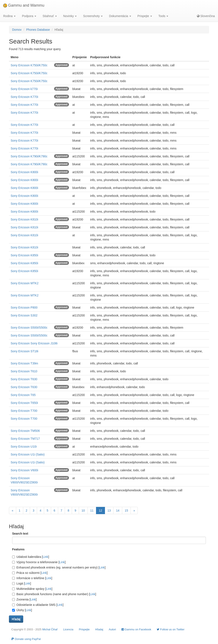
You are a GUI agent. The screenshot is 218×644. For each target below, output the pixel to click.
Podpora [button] (29, 16)
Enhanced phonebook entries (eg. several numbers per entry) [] (59, 567)
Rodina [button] (9, 16)
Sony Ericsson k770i (24, 89)
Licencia (68, 629)
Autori (112, 629)
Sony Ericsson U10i (24, 447)
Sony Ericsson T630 (24, 379)
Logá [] (22, 583)
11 (92, 511)
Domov (17, 30)
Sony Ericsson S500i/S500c (29, 328)
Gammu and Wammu (24, 5)
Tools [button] (163, 16)
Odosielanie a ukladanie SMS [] (38, 605)
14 (118, 511)
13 (109, 511)
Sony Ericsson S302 (24, 315)
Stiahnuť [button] (50, 16)
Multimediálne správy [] (32, 589)
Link (46, 557)
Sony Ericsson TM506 (25, 431)
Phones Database (38, 30)
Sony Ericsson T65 (23, 395)
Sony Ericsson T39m (24, 363)
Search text (20, 534)
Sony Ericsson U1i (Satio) (28, 454)
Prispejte (84, 629)
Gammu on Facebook (136, 629)
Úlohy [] (22, 610)
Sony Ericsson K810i (24, 219)
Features (18, 549)
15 (126, 511)
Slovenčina (206, 16)
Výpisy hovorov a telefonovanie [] (39, 562)
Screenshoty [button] (93, 16)
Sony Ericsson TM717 (25, 439)
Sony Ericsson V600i (24, 470)
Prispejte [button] (145, 16)
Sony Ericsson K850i (24, 255)
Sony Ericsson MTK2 (25, 283)
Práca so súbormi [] (30, 573)
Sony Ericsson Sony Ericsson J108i (34, 343)
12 (100, 511)
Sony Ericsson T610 (24, 371)
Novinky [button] (70, 16)
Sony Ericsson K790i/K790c (29, 156)
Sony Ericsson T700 (24, 411)
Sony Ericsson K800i (24, 172)
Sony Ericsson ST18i (24, 351)
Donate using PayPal (26, 639)
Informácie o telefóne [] (32, 578)
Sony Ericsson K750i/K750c (29, 65)
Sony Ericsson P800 (24, 307)
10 (83, 511)
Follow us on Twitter (171, 629)
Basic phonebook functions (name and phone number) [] (54, 594)
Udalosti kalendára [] (31, 557)
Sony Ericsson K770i (24, 97)
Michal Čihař (50, 629)
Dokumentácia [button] (120, 16)
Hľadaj (99, 629)
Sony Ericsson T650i (24, 403)
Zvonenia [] (24, 599)
